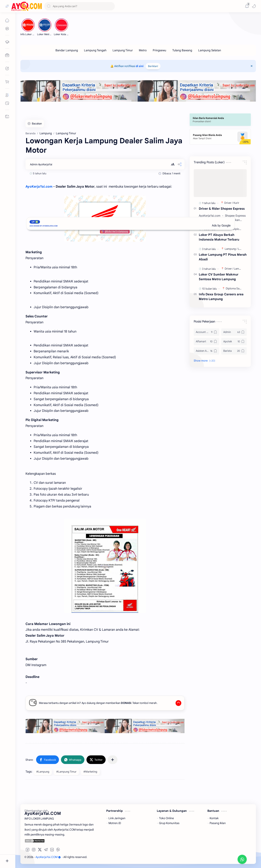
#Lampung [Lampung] (43, 772)
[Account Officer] (206, 332)
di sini (140, 66)
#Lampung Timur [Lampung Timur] (66, 772)
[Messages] (247, 6)
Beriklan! (153, 66)
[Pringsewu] (159, 50)
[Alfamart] (206, 342)
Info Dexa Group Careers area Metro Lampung (221, 297)
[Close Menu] (252, 66)
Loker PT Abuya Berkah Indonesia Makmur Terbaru (219, 237)
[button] (254, 6)
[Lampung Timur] (123, 50)
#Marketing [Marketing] (90, 772)
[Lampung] (231, 249)
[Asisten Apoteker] (206, 351)
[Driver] (229, 203)
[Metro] (143, 50)
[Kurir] (236, 203)
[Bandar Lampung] (67, 50)
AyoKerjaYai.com (39, 187)
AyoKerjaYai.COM (48, 857)
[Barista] (234, 351)
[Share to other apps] (113, 760)
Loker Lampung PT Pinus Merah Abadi (223, 257)
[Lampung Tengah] (95, 50)
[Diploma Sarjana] (236, 288)
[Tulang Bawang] (182, 50)
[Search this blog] (80, 6)
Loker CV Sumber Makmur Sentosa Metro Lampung (219, 277)
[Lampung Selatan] (210, 50)
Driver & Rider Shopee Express (222, 209)
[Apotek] (234, 342)
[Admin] (234, 332)
